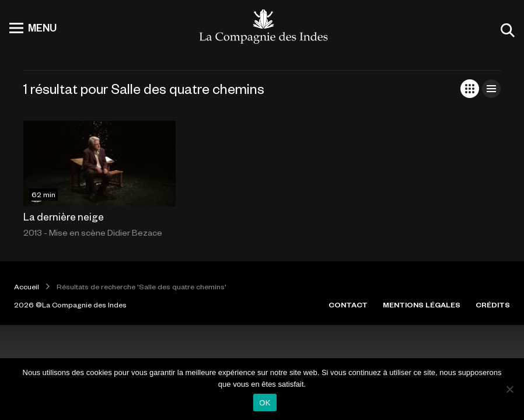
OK (265, 403)
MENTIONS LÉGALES (422, 304)
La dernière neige (64, 216)
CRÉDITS (493, 304)
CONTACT (348, 304)
